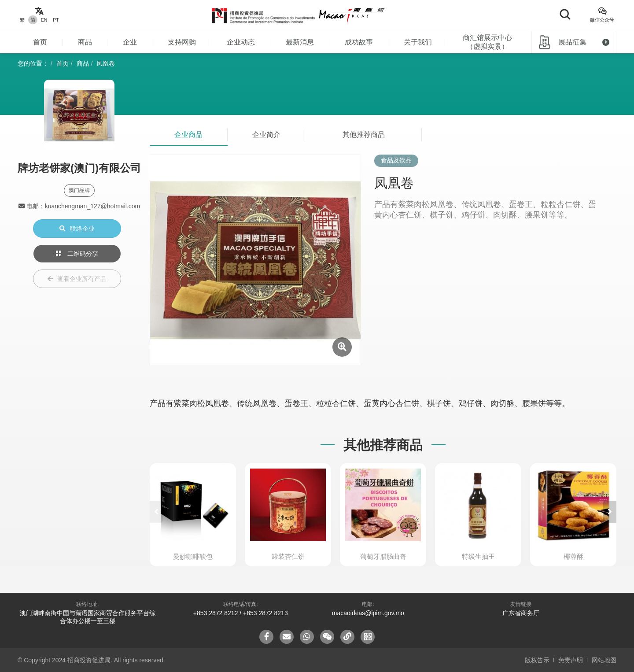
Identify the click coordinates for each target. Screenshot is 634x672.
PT (56, 20)
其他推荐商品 (364, 135)
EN (44, 20)
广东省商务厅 (521, 613)
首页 (40, 42)
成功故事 (359, 42)
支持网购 (182, 42)
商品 (85, 42)
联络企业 (77, 229)
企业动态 (241, 42)
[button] (610, 512)
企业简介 (266, 135)
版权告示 (537, 660)
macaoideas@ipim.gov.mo (368, 613)
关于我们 (418, 42)
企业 (130, 42)
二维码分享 (77, 254)
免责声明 (571, 660)
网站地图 (604, 660)
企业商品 (188, 135)
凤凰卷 (106, 63)
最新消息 (300, 42)
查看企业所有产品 (77, 279)
